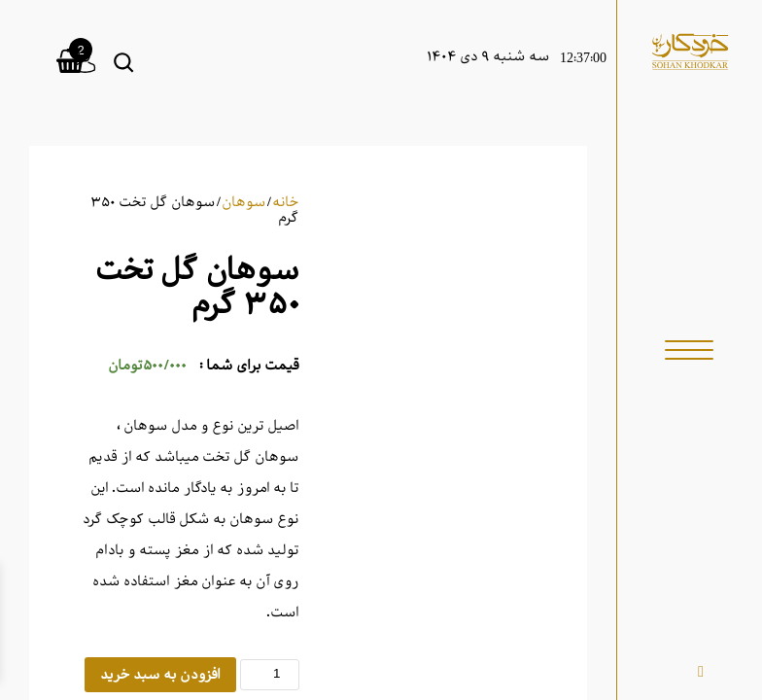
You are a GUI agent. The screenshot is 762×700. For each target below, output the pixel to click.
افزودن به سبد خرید (160, 675)
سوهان (244, 202)
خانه (286, 202)
